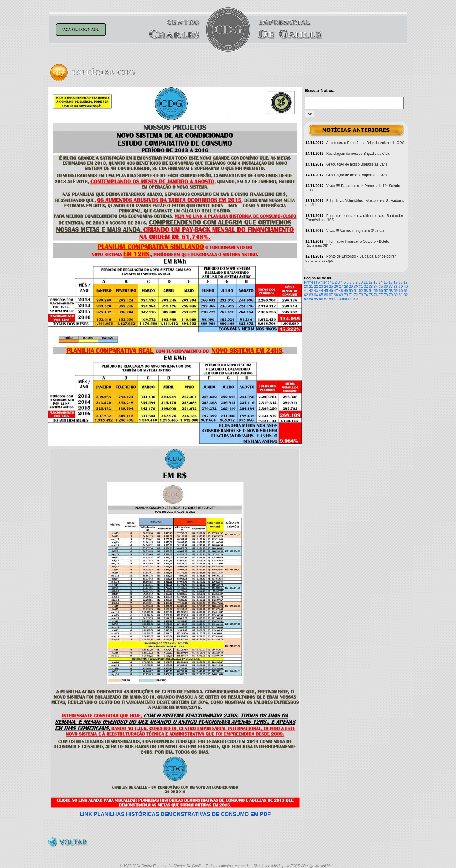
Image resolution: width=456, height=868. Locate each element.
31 (361, 287)
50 (351, 291)
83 (306, 299)
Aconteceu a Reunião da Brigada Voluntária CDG (365, 143)
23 (321, 287)
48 (341, 291)
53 (366, 291)
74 (366, 295)
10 (361, 282)
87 (326, 299)
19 (405, 282)
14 (381, 282)
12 (370, 282)
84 (311, 299)
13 (376, 282)
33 (371, 287)
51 (356, 291)
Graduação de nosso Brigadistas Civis (357, 164)
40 (406, 287)
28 (346, 287)
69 (341, 295)
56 (381, 291)
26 (336, 287)
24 (326, 287)
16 (390, 282)
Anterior (324, 282)
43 (316, 291)
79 (391, 295)
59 (396, 291)
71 (351, 295)
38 (396, 287)
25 (331, 287)
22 (316, 287)
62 (306, 295)
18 (401, 282)
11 (366, 282)
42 (311, 291)
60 (401, 291)
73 (361, 295)
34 (376, 287)
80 (396, 295)
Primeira (311, 282)
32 (366, 287)
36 (386, 287)
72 (356, 295)
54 (371, 291)
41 (306, 291)
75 (371, 295)
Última (353, 299)
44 (321, 291)
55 (376, 291)
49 (346, 291)
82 (406, 295)
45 (326, 291)
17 (396, 282)
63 (311, 295)
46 (331, 291)
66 (326, 295)
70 (346, 295)
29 (351, 287)
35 (381, 287)
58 (391, 291)
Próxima (340, 299)
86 (321, 299)
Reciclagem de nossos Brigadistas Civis (358, 154)
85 (316, 299)
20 (306, 287)
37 (391, 287)
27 (341, 287)
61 (406, 291)
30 (356, 287)
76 (376, 295)
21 (311, 287)
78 (386, 295)
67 (331, 295)
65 (321, 295)
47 (336, 291)
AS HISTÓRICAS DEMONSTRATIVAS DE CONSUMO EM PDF (175, 814)
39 (401, 287)
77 (381, 295)
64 (316, 295)
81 (401, 295)
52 (361, 291)
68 (336, 295)
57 (386, 291)
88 (331, 299)
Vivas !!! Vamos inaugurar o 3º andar (356, 231)
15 (386, 282)
